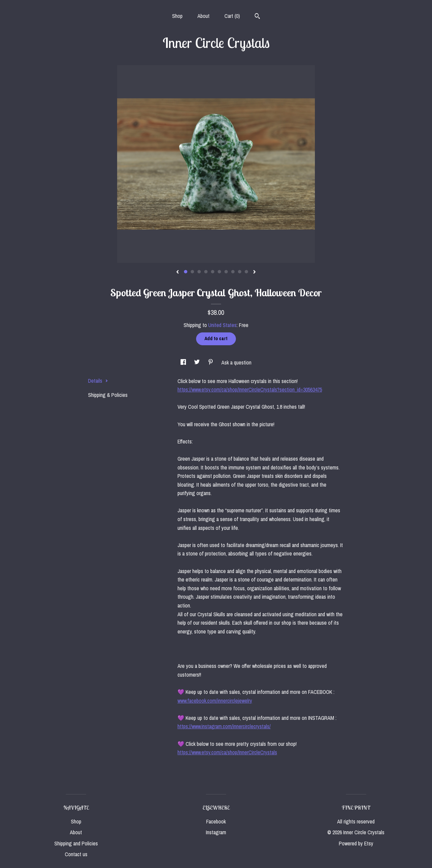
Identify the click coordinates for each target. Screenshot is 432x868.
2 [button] (192, 272)
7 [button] (226, 272)
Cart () (232, 16)
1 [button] (186, 272)
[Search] (257, 17)
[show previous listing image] (178, 272)
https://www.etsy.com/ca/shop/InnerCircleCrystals (227, 752)
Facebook (216, 821)
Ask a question (236, 362)
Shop (177, 16)
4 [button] (206, 272)
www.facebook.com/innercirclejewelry (215, 701)
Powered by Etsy (356, 843)
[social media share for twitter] (198, 362)
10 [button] (246, 272)
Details (98, 381)
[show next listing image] (254, 272)
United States (222, 325)
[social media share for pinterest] (211, 362)
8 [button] (233, 272)
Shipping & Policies (108, 395)
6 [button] (219, 272)
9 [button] (240, 272)
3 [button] (199, 272)
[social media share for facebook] (184, 362)
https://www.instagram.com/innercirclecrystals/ (224, 726)
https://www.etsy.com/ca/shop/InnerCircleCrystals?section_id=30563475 (250, 389)
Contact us (76, 854)
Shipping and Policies (76, 843)
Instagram (216, 832)
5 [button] (213, 272)
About (204, 16)
